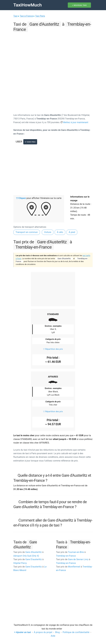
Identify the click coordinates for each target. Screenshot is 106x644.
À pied (72, 232)
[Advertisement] (53, 52)
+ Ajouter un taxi (23, 632)
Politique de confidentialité (76, 632)
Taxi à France (26, 16)
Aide (53, 636)
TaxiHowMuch (28, 5)
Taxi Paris (40, 16)
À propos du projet (43, 632)
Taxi (15, 16)
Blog (57, 632)
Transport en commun (27, 232)
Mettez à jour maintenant (74, 122)
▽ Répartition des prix (53, 349)
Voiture (48, 232)
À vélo (60, 232)
